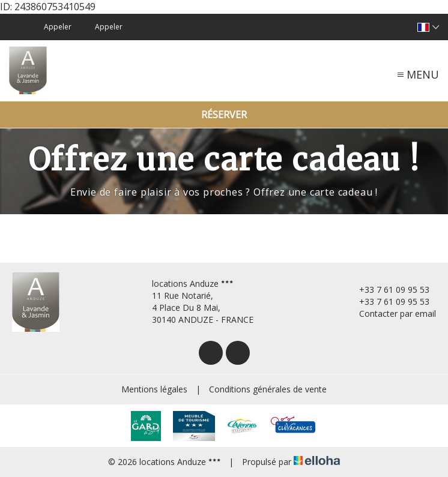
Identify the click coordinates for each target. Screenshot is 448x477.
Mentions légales (154, 389)
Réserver (224, 115)
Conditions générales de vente (268, 389)
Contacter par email (391, 313)
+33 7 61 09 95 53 (387, 289)
